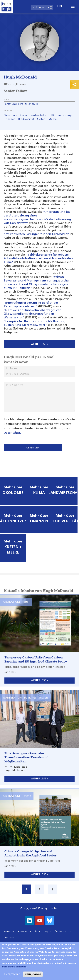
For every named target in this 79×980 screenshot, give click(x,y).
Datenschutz (13, 433)
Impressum (10, 937)
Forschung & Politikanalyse (21, 104)
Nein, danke (33, 974)
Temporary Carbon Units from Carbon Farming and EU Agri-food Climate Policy (36, 659)
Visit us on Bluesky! (50, 921)
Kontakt (9, 932)
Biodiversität (26, 119)
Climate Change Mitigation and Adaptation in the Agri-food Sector (31, 853)
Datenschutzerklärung (14, 967)
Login (48, 932)
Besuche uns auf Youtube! (40, 921)
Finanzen (10, 119)
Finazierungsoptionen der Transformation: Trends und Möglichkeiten (26, 757)
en (60, 6)
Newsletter (24, 932)
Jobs (37, 932)
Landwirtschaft (39, 115)
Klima (23, 115)
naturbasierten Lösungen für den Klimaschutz (36, 234)
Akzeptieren (12, 974)
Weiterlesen (39, 680)
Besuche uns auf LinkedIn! (29, 921)
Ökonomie (10, 115)
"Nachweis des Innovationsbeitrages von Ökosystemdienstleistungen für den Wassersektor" (33, 314)
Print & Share (74, 85)
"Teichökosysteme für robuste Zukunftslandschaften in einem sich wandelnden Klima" (38, 259)
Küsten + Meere (47, 119)
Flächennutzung (61, 115)
